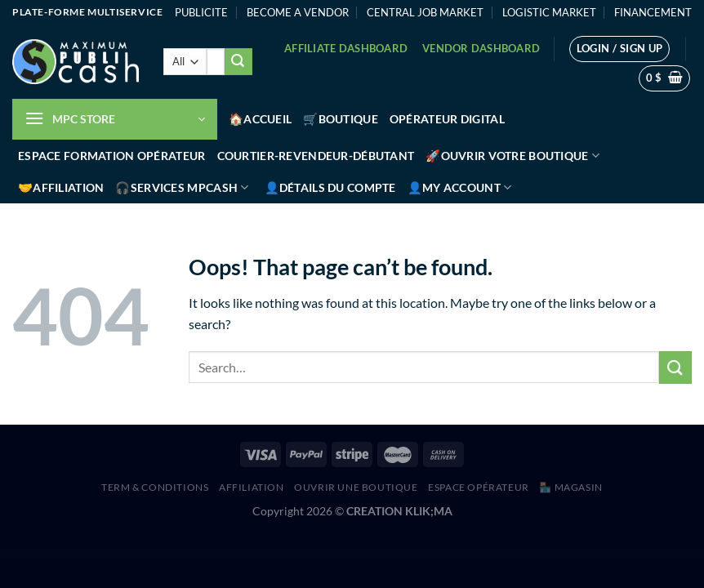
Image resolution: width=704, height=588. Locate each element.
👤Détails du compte (330, 187)
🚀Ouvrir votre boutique (512, 156)
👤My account (460, 187)
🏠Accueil (260, 119)
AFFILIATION (252, 487)
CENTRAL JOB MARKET (425, 12)
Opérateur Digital (447, 119)
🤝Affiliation (61, 187)
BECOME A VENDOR (298, 12)
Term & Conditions (155, 487)
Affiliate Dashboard (346, 48)
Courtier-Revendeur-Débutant (316, 156)
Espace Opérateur (479, 487)
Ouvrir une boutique (356, 487)
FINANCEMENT (653, 12)
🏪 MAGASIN (571, 487)
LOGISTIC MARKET (549, 12)
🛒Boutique (341, 119)
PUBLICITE (201, 12)
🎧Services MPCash (182, 187)
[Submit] (238, 62)
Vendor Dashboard (481, 48)
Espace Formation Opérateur (112, 156)
